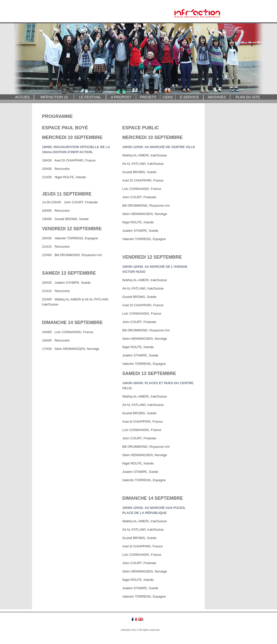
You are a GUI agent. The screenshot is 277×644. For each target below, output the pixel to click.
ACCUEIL (23, 97)
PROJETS (148, 97)
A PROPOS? (121, 97)
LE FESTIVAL (90, 97)
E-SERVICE (189, 97)
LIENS (168, 97)
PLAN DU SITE (248, 97)
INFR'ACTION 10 (54, 97)
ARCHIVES (217, 97)
